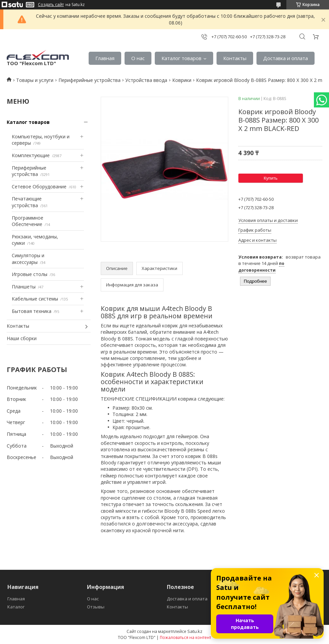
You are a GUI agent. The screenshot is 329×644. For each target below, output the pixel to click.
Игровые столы (30, 274)
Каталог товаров (181, 58)
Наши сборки (22, 338)
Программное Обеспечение (28, 221)
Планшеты (24, 287)
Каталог (16, 607)
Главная (105, 58)
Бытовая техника (32, 311)
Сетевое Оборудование (39, 187)
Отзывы (96, 607)
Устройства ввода (146, 80)
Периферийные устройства (89, 80)
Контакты (235, 58)
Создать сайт (51, 5)
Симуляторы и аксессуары (28, 259)
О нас (138, 58)
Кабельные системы (35, 299)
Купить (270, 178)
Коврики (182, 80)
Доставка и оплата (286, 58)
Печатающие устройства (27, 202)
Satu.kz (195, 631)
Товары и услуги (35, 80)
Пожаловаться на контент (185, 637)
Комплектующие (31, 155)
